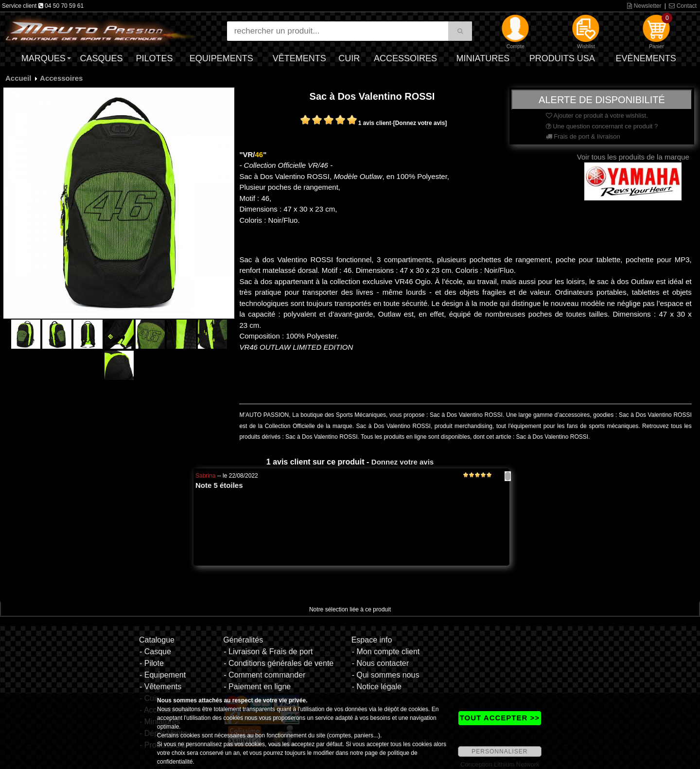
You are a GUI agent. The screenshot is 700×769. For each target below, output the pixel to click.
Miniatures (483, 58)
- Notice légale (377, 687)
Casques (101, 58)
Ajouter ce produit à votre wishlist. (597, 116)
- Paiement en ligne (257, 687)
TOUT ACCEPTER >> (500, 718)
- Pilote (152, 663)
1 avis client (375, 123)
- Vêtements (160, 687)
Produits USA (562, 58)
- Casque (155, 652)
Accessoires (405, 58)
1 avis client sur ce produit (315, 462)
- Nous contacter (380, 663)
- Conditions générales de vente (279, 663)
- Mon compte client (386, 652)
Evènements (646, 58)
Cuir (349, 58)
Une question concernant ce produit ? (602, 126)
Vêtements (299, 58)
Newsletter (644, 6)
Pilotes (155, 58)
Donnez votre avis (402, 462)
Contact (683, 6)
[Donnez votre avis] (420, 123)
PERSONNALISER (499, 751)
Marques (44, 58)
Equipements (221, 58)
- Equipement (163, 675)
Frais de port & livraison (583, 136)
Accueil (18, 78)
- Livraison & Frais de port (268, 652)
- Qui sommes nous (386, 675)
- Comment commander (264, 675)
